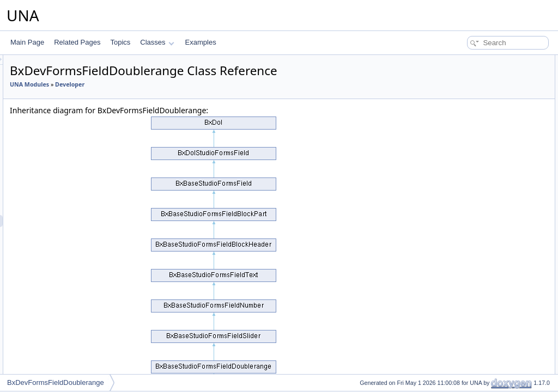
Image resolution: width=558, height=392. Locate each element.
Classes (157, 42)
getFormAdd (463, 289)
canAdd (456, 145)
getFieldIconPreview (475, 372)
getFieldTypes (466, 324)
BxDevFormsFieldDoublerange (56, 382)
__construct (462, 85)
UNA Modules (166, 84)
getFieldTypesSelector (478, 336)
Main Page (27, 42)
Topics (120, 42)
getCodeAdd (463, 265)
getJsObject (462, 97)
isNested (458, 157)
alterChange (463, 193)
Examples (201, 42)
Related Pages (77, 42)
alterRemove (464, 205)
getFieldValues (467, 360)
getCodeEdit (463, 277)
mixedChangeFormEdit (479, 253)
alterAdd (457, 181)
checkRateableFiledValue (482, 313)
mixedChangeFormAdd (479, 241)
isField (455, 169)
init (449, 73)
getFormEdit (463, 301)
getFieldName (466, 348)
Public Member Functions (473, 61)
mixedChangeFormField (480, 229)
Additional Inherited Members (479, 217)
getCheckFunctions (473, 109)
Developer (206, 84)
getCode (457, 121)
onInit (453, 133)
